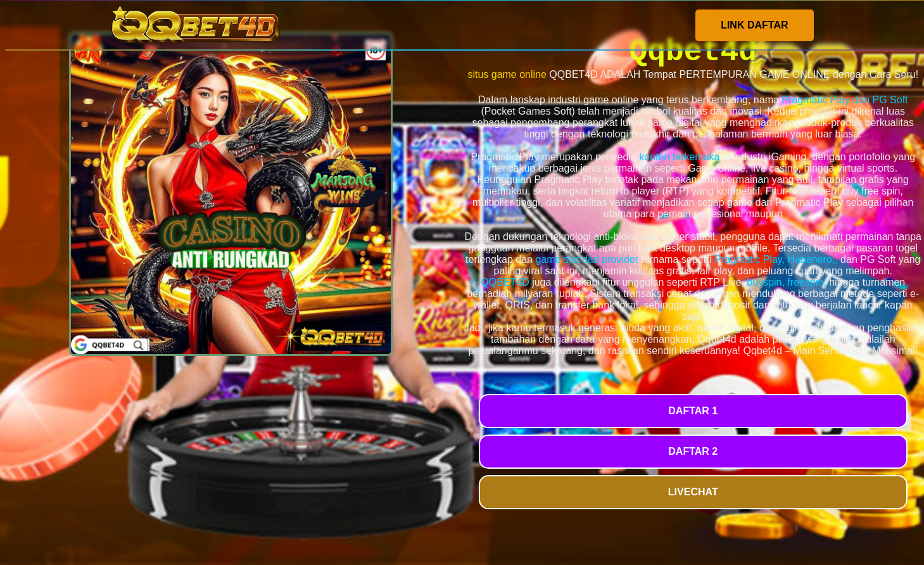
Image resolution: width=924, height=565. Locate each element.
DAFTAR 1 (693, 411)
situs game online (507, 74)
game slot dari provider (587, 259)
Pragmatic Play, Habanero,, (776, 259)
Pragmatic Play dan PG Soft (845, 100)
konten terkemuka (679, 157)
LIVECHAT (693, 492)
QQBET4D (505, 282)
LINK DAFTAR (754, 25)
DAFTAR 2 (693, 451)
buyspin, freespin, (786, 282)
